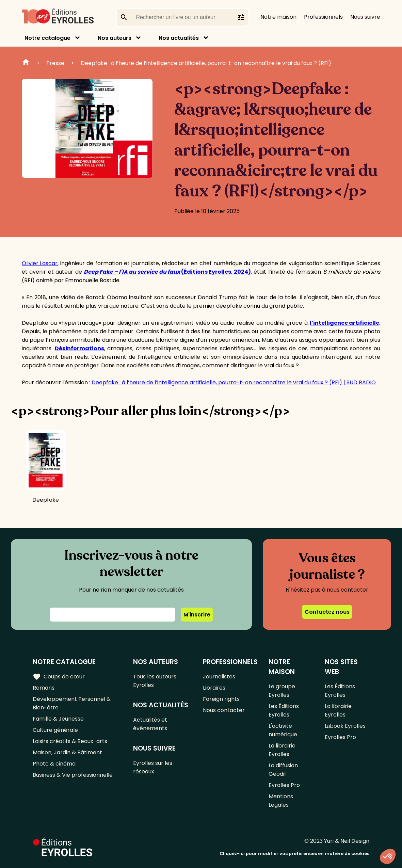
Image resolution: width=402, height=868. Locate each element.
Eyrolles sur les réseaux (153, 767)
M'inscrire (197, 615)
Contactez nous (327, 612)
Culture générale (55, 730)
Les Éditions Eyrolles (284, 710)
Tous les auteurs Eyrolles (155, 681)
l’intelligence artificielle (344, 323)
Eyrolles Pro (284, 785)
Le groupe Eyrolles (282, 691)
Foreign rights (221, 699)
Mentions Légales (281, 801)
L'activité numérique (283, 730)
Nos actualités (179, 38)
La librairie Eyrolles (282, 750)
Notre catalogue (47, 38)
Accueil (26, 63)
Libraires (214, 688)
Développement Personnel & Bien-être (72, 703)
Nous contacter (224, 710)
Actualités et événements (150, 724)
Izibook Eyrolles (345, 726)
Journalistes (219, 677)
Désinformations (79, 348)
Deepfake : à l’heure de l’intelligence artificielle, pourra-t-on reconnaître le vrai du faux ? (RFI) (206, 63)
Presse (55, 63)
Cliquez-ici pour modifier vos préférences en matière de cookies (294, 854)
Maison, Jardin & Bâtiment (67, 752)
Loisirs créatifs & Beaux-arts (70, 741)
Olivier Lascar (40, 263)
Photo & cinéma (54, 764)
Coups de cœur (59, 677)
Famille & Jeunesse (58, 719)
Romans (44, 688)
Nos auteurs (115, 38)
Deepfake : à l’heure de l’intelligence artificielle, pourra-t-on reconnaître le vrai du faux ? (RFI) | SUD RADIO (234, 382)
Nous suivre (365, 17)
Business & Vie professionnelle (73, 775)
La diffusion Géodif (283, 770)
